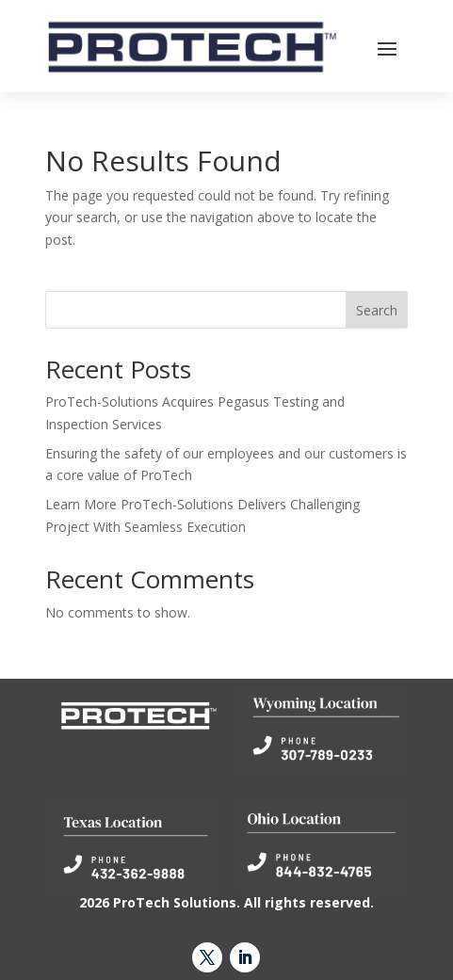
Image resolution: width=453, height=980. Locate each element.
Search (377, 310)
